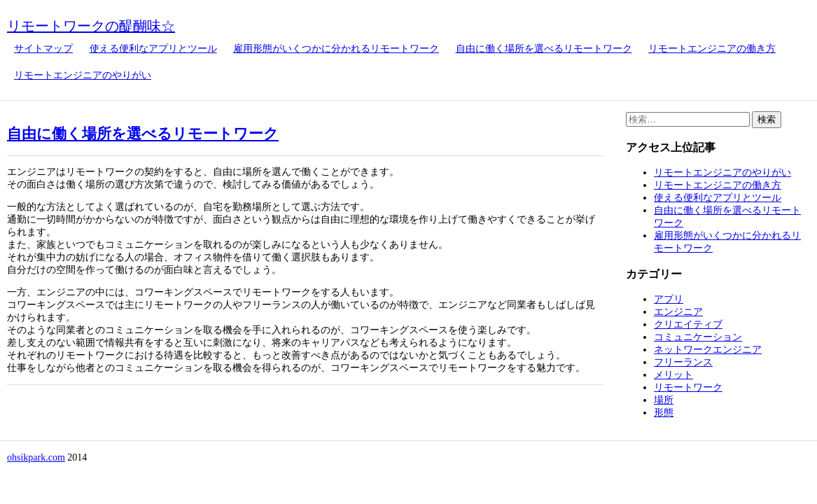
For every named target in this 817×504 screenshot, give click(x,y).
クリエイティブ (688, 324)
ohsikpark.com (36, 457)
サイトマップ (43, 49)
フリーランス (683, 362)
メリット (673, 375)
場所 (664, 400)
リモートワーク (688, 387)
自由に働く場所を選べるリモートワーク (544, 49)
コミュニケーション (698, 337)
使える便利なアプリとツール (153, 49)
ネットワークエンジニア (708, 350)
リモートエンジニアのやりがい (83, 75)
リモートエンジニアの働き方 (712, 49)
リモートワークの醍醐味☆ (91, 26)
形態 (664, 413)
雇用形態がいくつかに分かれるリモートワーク (336, 49)
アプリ (669, 299)
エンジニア (678, 312)
